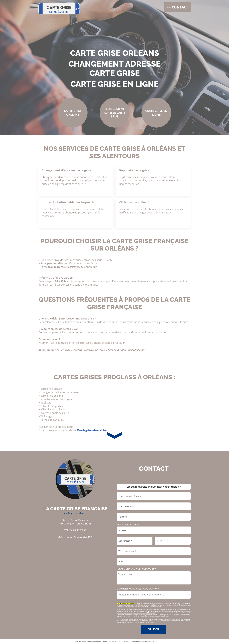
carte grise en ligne (114, 84)
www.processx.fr (147, 641)
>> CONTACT (177, 7)
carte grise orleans (115, 53)
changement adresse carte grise (114, 68)
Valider (154, 629)
